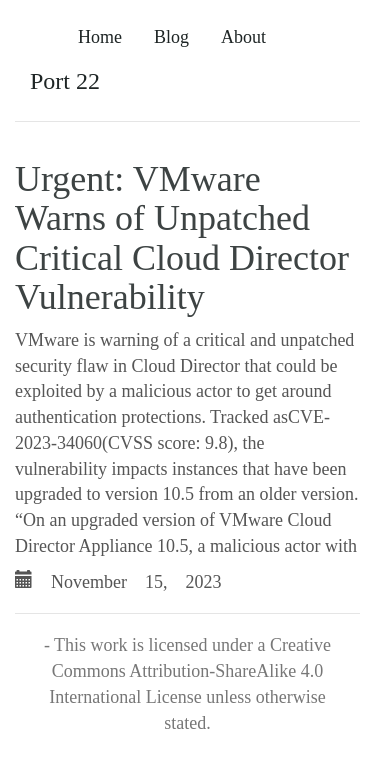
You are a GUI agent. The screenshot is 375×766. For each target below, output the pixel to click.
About (243, 37)
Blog (171, 37)
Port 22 (65, 81)
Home (100, 37)
